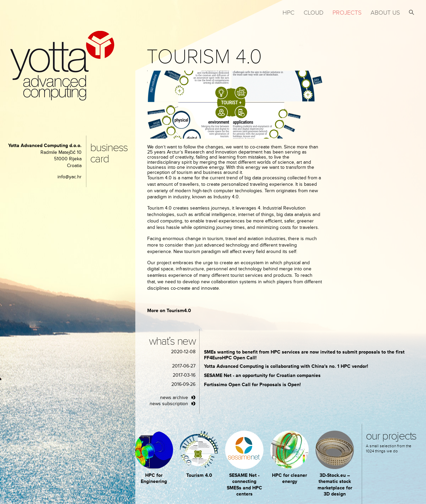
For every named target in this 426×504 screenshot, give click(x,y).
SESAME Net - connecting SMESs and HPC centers (244, 485)
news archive (174, 398)
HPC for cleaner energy (289, 478)
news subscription (169, 404)
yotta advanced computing (62, 66)
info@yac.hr (70, 177)
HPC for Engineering (154, 478)
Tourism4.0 (179, 311)
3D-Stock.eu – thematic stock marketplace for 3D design (335, 485)
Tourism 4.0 (199, 475)
